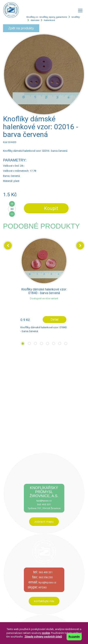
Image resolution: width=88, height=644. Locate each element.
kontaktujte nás (44, 601)
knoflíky (76, 17)
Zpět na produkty (21, 28)
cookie (46, 633)
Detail (55, 320)
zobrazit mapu (44, 522)
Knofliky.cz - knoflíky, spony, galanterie (47, 17)
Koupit (51, 208)
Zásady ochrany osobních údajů (43, 637)
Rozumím (74, 637)
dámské (35, 20)
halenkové (49, 20)
